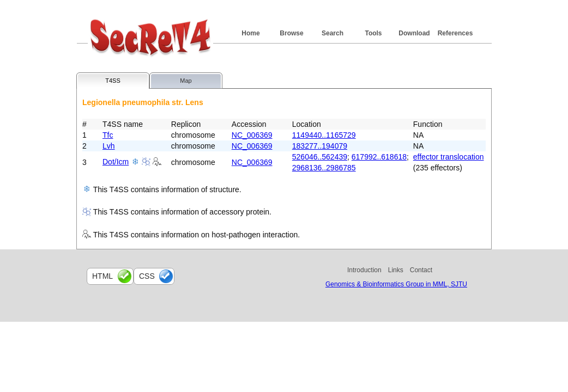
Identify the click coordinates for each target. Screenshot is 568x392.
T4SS (113, 81)
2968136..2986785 (324, 168)
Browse (291, 33)
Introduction (364, 270)
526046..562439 (320, 157)
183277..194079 (320, 146)
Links (396, 270)
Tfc (108, 135)
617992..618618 (379, 157)
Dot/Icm (116, 162)
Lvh (109, 146)
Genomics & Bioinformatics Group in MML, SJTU (396, 284)
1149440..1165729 (324, 135)
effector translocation (449, 157)
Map (186, 81)
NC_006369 (252, 135)
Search (333, 33)
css (147, 276)
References (455, 33)
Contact (421, 270)
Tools (373, 33)
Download (414, 33)
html (102, 276)
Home (250, 33)
